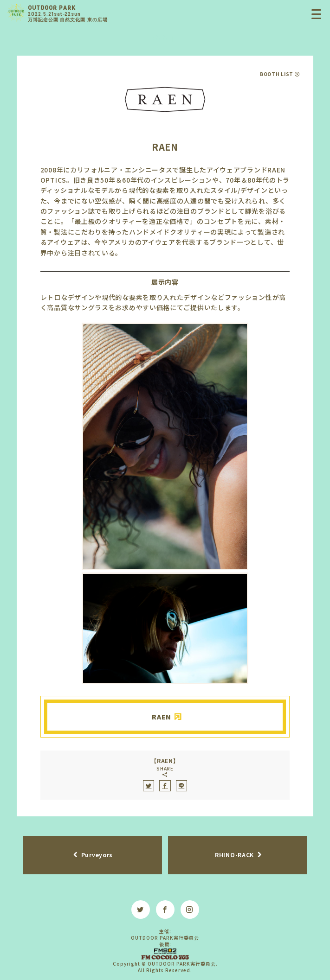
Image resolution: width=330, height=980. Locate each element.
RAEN (162, 717)
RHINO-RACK (234, 855)
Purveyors (97, 855)
